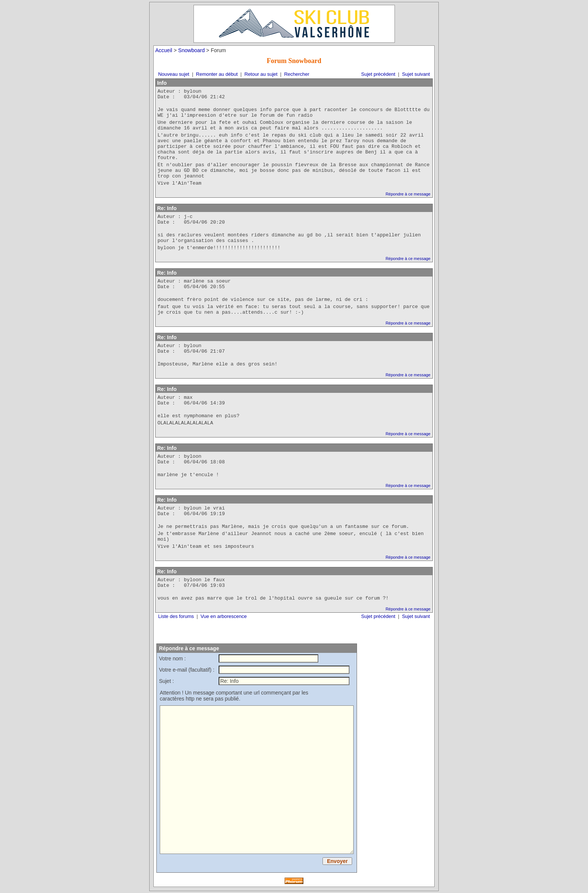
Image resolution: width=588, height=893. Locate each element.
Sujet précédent (378, 74)
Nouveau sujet (174, 74)
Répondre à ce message (408, 194)
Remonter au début (217, 74)
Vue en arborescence (224, 616)
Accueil (164, 50)
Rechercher (297, 74)
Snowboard (191, 50)
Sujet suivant (416, 74)
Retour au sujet (261, 74)
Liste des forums (176, 616)
